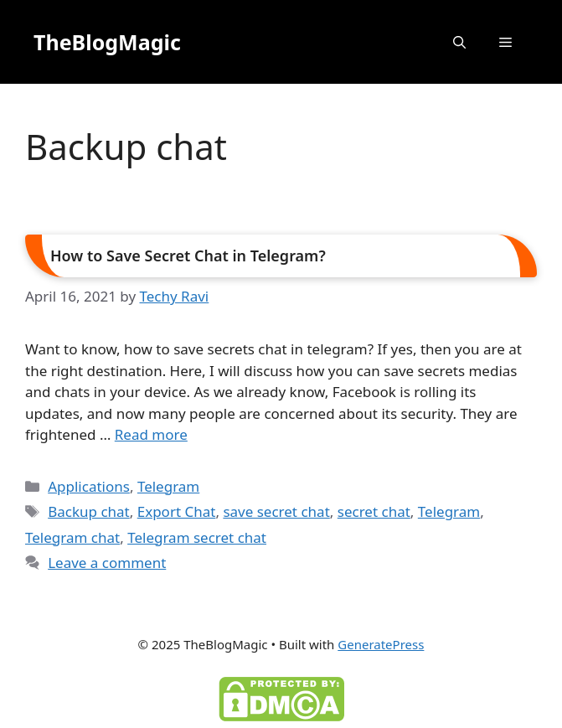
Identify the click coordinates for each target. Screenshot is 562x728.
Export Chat (177, 511)
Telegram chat (72, 537)
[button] (459, 42)
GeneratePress (381, 644)
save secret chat (276, 511)
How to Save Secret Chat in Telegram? (188, 256)
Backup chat (89, 511)
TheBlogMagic (107, 42)
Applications (89, 486)
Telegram (168, 486)
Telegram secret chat (197, 537)
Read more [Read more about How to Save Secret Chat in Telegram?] (151, 434)
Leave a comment (107, 563)
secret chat (374, 511)
